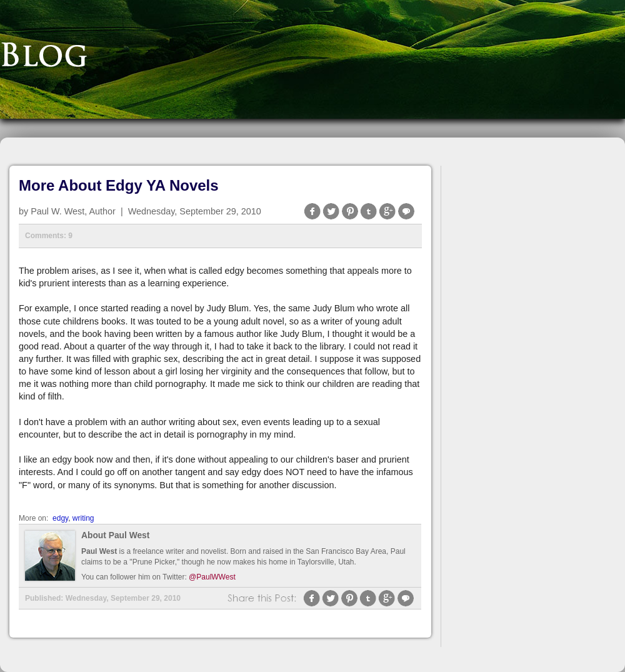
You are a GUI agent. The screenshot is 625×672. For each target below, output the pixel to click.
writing (83, 518)
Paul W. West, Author (73, 211)
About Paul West (115, 535)
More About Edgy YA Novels (119, 185)
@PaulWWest (212, 577)
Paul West (99, 551)
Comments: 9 (49, 236)
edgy (60, 518)
